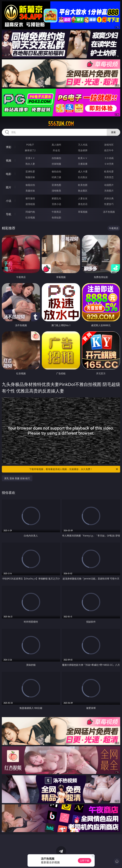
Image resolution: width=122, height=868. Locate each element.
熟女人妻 (30, 164)
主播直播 (83, 164)
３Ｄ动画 (109, 158)
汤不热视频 (109, 212)
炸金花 (56, 150)
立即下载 (85, 861)
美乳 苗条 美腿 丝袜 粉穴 (17, 478)
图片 (9, 187)
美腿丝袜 (30, 191)
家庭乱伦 (56, 198)
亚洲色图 (56, 185)
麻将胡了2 (30, 150)
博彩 (9, 147)
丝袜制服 (56, 164)
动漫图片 (109, 185)
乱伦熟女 (83, 177)
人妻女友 (83, 198)
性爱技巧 (109, 204)
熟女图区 (83, 191)
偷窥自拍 (30, 185)
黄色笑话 (83, 204)
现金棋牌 (83, 150)
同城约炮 (30, 212)
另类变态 (109, 177)
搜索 (113, 132)
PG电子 (30, 145)
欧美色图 (83, 185)
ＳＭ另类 (109, 164)
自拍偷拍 (56, 158)
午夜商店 (56, 212)
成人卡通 (83, 171)
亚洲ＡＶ (30, 158)
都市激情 (30, 198)
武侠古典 (109, 198)
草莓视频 (83, 212)
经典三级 (56, 177)
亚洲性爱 (30, 171)
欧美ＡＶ (83, 158)
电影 (9, 174)
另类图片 (109, 191)
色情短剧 (56, 217)
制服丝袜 (30, 177)
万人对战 (83, 145)
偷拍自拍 (56, 171)
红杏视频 (30, 217)
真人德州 (56, 145)
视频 (9, 160)
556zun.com (61, 124)
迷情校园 (30, 204)
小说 (9, 201)
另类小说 (56, 204)
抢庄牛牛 (109, 150)
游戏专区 (109, 145)
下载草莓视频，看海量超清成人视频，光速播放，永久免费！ (74, 469)
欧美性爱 (109, 171)
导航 (9, 214)
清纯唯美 (56, 191)
